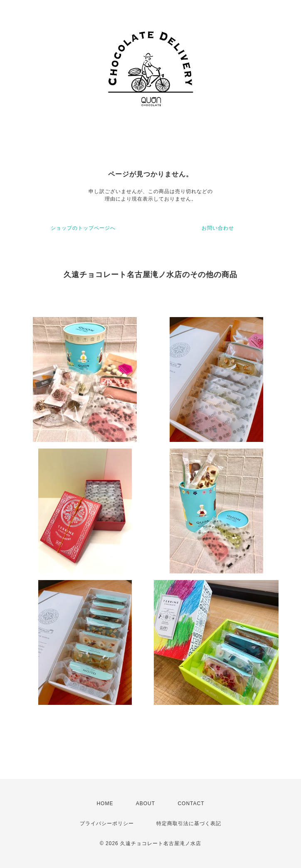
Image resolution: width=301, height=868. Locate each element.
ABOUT (146, 804)
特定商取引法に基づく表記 (189, 823)
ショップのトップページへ (83, 228)
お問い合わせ (218, 228)
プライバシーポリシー (107, 823)
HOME (105, 804)
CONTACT (191, 804)
